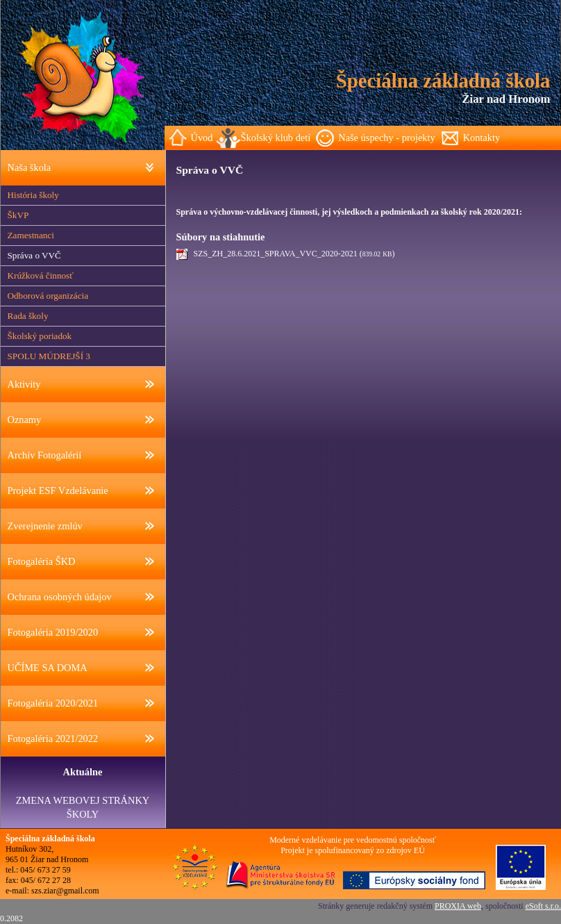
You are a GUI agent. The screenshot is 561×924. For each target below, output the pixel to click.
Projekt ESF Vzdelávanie (58, 490)
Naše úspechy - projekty (386, 138)
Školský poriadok (40, 336)
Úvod (202, 138)
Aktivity (24, 384)
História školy (33, 195)
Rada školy (28, 316)
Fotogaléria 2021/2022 (53, 739)
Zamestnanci (31, 235)
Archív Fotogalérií (45, 455)
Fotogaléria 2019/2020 (53, 632)
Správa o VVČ (34, 255)
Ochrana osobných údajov (60, 597)
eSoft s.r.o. (543, 906)
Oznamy (25, 420)
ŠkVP (18, 215)
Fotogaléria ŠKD (42, 561)
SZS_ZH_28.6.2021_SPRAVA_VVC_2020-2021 (276, 254)
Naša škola (30, 167)
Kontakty (482, 138)
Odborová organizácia (48, 296)
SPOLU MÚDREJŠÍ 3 (49, 356)
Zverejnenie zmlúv (45, 526)
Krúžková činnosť (41, 275)
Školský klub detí (275, 138)
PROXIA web (458, 906)
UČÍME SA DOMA (48, 668)
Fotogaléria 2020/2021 (53, 703)
